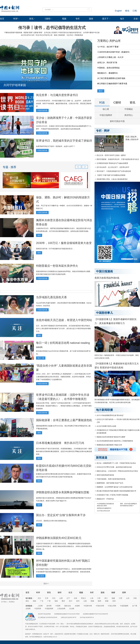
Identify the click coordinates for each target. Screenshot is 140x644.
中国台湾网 (112, 606)
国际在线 (68, 606)
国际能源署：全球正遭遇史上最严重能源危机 (64, 420)
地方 (122, 19)
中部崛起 (129, 109)
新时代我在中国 (117, 121)
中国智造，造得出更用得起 (108, 68)
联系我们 (12, 602)
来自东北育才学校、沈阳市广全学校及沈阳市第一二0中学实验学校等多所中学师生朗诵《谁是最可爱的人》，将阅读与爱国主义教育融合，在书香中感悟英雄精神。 (64, 406)
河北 (54, 598)
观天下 (105, 19)
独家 (113, 592)
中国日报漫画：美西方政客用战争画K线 (111, 479)
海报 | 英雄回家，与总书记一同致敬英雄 (68, 35)
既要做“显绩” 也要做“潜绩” (33, 33)
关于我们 (4, 602)
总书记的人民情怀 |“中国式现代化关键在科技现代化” (63, 33)
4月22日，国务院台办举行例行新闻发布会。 (52, 521)
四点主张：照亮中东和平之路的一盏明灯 (111, 155)
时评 (16, 19)
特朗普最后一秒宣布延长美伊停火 (57, 266)
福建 (113, 598)
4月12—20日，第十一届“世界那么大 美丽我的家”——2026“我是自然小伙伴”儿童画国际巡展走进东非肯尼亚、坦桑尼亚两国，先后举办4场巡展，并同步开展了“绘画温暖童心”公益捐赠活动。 (64, 377)
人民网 (40, 606)
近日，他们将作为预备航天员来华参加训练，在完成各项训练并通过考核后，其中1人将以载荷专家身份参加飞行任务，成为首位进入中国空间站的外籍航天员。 (64, 328)
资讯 (31, 19)
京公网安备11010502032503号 (48, 617)
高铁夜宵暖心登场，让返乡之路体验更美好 (112, 179)
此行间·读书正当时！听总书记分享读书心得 (37, 35)
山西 (61, 598)
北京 (39, 598)
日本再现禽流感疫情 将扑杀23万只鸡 (60, 443)
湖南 (34, 601)
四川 (71, 601)
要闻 (39, 235)
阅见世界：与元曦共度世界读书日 (57, 95)
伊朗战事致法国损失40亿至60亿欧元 (59, 538)
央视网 (77, 606)
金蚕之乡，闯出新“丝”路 (107, 63)
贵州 (78, 601)
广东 (42, 601)
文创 (136, 19)
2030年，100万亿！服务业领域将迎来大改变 (64, 243)
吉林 (75, 598)
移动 (127, 11)
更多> (101, 91)
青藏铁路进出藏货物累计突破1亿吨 (109, 445)
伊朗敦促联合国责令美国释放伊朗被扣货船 (63, 492)
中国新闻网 (49, 609)
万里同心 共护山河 (109, 41)
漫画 (91, 19)
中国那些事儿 (104, 313)
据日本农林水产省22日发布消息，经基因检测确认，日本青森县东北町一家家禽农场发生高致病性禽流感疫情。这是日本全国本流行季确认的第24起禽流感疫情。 (64, 451)
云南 (85, 601)
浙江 (106, 598)
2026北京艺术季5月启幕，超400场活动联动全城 (114, 467)
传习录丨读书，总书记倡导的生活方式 (52, 28)
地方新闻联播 (104, 410)
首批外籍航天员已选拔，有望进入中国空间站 (64, 320)
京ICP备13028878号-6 (87, 617)
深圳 (114, 601)
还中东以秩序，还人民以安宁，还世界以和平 (113, 167)
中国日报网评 (106, 115)
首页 (2, 19)
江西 (121, 598)
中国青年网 (88, 606)
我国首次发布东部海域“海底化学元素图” (111, 437)
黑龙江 (84, 598)
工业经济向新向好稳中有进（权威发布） (114, 52)
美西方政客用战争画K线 (107, 278)
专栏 (78, 19)
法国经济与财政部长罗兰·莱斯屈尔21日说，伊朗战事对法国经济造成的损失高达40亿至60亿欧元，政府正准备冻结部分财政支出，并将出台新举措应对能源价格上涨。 (64, 546)
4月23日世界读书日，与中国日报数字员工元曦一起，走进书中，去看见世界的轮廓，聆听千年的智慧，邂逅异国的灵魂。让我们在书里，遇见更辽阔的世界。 (64, 103)
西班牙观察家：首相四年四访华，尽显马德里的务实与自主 (118, 159)
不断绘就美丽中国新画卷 (13, 33)
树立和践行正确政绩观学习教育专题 (112, 84)
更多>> (46, 584)
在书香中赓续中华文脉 (91, 33)
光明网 (28, 609)
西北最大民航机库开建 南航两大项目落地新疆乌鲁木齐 (116, 491)
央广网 (135, 606)
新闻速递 (102, 458)
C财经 (48, 19)
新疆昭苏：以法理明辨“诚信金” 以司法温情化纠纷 (115, 487)
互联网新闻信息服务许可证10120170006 (67, 614)
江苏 (99, 598)
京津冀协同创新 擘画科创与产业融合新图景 (112, 163)
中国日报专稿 (42, 110)
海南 (56, 601)
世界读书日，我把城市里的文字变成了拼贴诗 (64, 141)
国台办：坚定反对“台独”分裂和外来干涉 (61, 515)
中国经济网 (100, 606)
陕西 (100, 601)
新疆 (107, 601)
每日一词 (41, 358)
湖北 (27, 601)
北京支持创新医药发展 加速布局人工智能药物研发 (115, 441)
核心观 (106, 109)
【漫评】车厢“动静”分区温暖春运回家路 (111, 175)
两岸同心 (129, 115)
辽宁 (68, 598)
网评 (107, 131)
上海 (92, 598)
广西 (49, 601)
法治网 (72, 609)
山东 (128, 598)
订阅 (135, 11)
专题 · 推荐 (9, 167)
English (118, 11)
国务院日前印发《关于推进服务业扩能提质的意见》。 (56, 249)
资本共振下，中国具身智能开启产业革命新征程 (114, 171)
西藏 (92, 601)
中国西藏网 (124, 606)
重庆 (63, 601)
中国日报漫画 (104, 271)
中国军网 (38, 609)
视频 (64, 19)
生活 (70, 592)
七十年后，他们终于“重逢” (108, 47)
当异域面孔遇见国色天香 (51, 297)
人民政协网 (61, 609)
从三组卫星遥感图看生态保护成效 (111, 78)
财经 (60, 592)
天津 (47, 598)
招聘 (124, 592)
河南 (135, 598)
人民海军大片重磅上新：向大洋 (110, 57)
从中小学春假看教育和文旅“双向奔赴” (110, 415)
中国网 (58, 606)
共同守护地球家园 (15, 85)
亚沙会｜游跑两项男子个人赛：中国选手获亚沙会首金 (116, 463)
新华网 (49, 606)
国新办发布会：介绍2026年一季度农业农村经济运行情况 (117, 471)
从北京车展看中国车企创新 (106, 426)
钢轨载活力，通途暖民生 (108, 73)
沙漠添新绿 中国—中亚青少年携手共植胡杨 (112, 495)
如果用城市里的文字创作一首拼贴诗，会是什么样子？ (56, 146)
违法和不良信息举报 (44, 614)
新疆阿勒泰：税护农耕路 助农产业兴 (110, 483)
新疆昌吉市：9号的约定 (105, 499)
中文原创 (41, 576)
